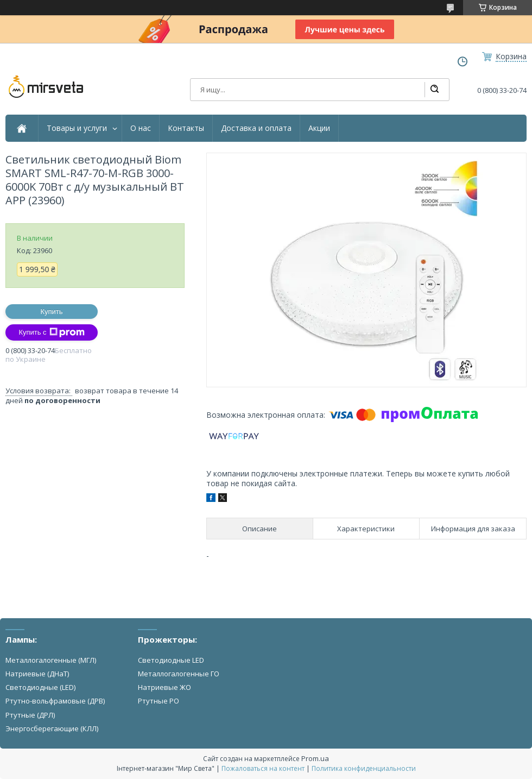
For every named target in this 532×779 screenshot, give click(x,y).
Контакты (186, 128)
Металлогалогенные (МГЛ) (51, 660)
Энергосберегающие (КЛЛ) (52, 728)
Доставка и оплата (256, 128)
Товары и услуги (77, 128)
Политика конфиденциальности (364, 768)
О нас (141, 128)
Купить (51, 312)
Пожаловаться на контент (263, 768)
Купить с (51, 332)
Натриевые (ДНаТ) (37, 674)
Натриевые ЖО (164, 687)
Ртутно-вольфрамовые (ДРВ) (55, 701)
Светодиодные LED (171, 660)
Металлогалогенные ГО (179, 674)
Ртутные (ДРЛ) (30, 715)
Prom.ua (315, 758)
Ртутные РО (159, 701)
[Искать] (434, 90)
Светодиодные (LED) (40, 687)
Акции (319, 128)
